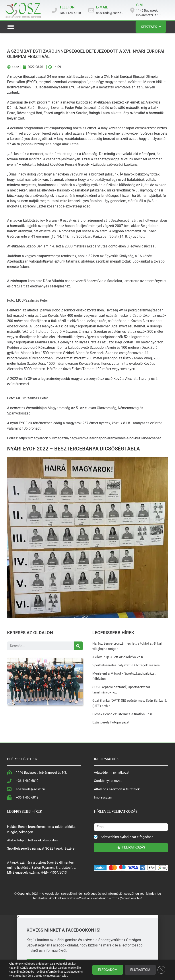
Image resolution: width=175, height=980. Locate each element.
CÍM (139, 5)
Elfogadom (107, 970)
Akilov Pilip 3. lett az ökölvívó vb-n (118, 657)
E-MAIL (102, 7)
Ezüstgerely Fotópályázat (111, 722)
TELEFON (67, 7)
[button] (11, 27)
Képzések (151, 27)
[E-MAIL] (91, 10)
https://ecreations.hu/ (127, 898)
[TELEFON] (54, 10)
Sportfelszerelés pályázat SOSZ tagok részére (126, 665)
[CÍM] (132, 10)
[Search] (78, 646)
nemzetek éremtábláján (28, 408)
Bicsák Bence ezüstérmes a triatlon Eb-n (122, 714)
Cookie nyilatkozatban (47, 976)
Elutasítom (140, 970)
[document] (87, 947)
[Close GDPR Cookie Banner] (161, 970)
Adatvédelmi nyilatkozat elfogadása (127, 837)
